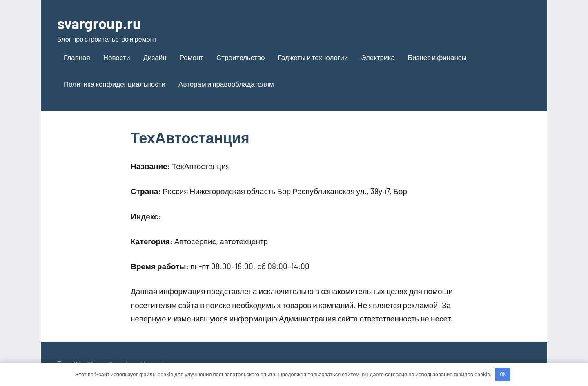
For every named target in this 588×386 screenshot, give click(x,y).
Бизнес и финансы (437, 57)
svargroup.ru (99, 23)
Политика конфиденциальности (115, 84)
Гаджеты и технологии (313, 57)
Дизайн (155, 57)
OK (503, 374)
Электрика (378, 57)
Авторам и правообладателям (226, 84)
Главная (77, 57)
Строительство (241, 57)
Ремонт (192, 57)
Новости (117, 57)
